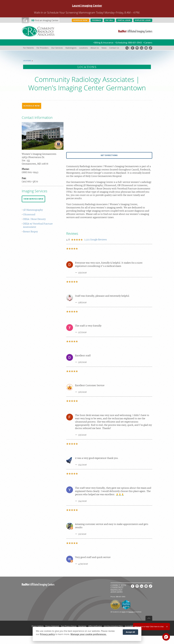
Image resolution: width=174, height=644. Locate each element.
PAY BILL (109, 20)
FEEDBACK (97, 20)
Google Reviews (95, 240)
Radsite (131, 612)
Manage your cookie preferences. (89, 634)
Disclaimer (82, 626)
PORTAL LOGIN (124, 20)
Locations (27, 61)
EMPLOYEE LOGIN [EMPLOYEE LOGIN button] (143, 20)
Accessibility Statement (134, 626)
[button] (32, 106)
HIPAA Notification (95, 626)
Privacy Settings (38, 626)
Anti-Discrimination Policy (113, 626)
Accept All (130, 632)
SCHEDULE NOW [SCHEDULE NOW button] (80, 20)
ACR (123, 612)
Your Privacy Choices (69, 626)
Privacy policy (47, 634)
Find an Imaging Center (47, 20)
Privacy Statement (52, 626)
